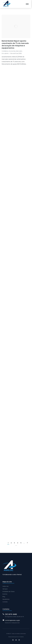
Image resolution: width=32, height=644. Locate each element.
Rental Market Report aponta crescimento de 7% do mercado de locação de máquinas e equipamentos (15, 44)
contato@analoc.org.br (12, 620)
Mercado (19, 51)
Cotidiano (5, 51)
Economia (12, 51)
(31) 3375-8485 (11, 614)
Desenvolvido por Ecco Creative (16, 637)
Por (5, 53)
